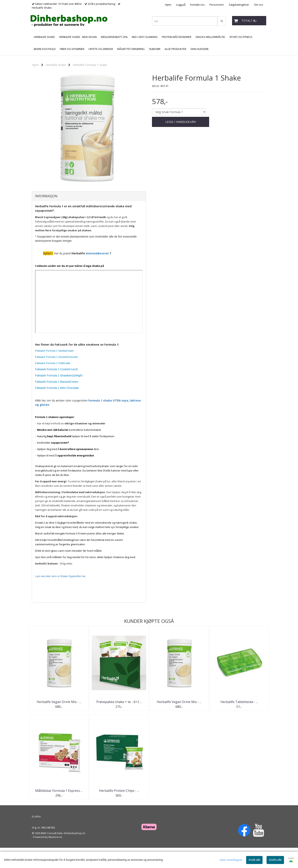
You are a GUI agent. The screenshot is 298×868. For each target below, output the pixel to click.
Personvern (217, 5)
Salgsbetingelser (239, 5)
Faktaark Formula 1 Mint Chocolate (57, 408)
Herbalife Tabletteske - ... (239, 722)
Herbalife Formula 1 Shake (90, 65)
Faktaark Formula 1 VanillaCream (54, 371)
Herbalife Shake (56, 65)
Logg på (181, 5)
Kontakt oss (197, 5)
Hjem (168, 5)
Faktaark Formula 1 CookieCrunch (56, 389)
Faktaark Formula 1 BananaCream (57, 402)
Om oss (259, 5)
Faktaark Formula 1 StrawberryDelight (59, 396)
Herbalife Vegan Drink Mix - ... (59, 722)
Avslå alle (254, 860)
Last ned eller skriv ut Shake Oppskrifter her (60, 596)
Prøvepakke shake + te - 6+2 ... (119, 722)
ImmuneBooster (97, 273)
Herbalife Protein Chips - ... (119, 811)
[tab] (89, 216)
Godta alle (275, 860)
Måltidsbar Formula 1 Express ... (59, 811)
